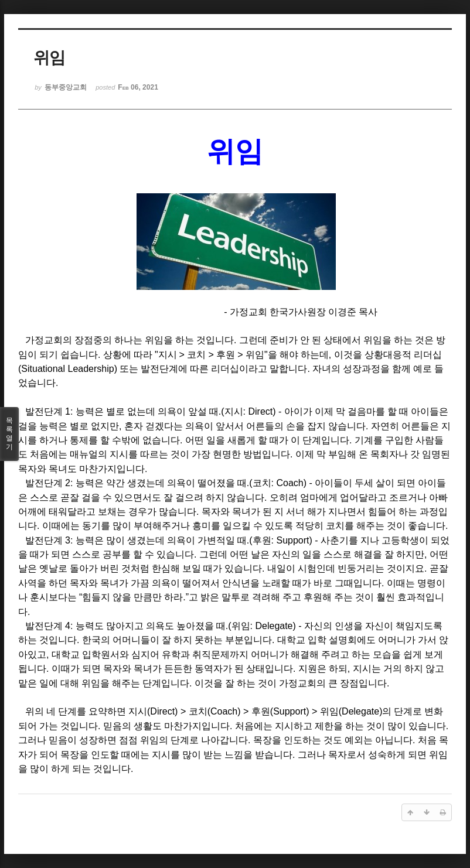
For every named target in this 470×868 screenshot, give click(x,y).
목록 (9, 434)
